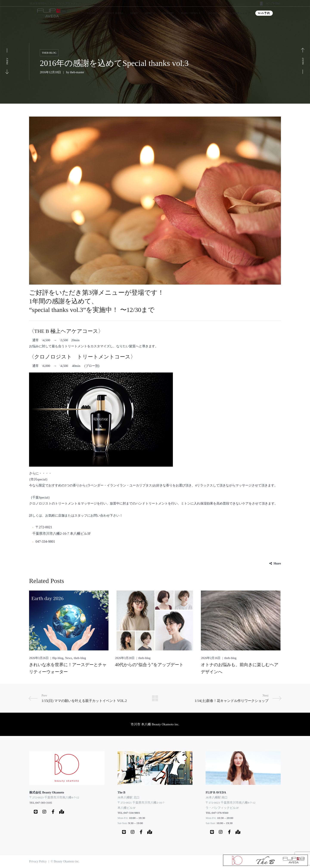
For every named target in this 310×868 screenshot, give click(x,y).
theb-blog (49, 53)
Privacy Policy (38, 861)
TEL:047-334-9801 (129, 813)
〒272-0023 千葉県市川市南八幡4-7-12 (54, 797)
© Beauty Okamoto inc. (65, 861)
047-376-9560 (273, 3)
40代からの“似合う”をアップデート (149, 665)
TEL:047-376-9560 (217, 813)
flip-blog (58, 658)
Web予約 (264, 13)
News (68, 658)
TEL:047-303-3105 (41, 803)
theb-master (77, 72)
